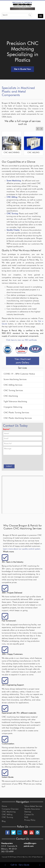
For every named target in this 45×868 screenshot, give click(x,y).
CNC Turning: (13, 214)
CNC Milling (7, 815)
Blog (4, 821)
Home (4, 806)
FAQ (26, 817)
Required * (7, 429)
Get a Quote (24, 865)
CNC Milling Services (13, 385)
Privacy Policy (30, 820)
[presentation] (17, 460)
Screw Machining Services (15, 379)
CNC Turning (7, 817)
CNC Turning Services (13, 390)
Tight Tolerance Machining (15, 401)
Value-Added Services (33, 806)
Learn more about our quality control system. (22, 549)
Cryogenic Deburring (13, 407)
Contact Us (29, 815)
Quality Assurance (32, 809)
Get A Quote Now (22, 69)
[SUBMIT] (9, 466)
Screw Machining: (14, 181)
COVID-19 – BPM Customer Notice (19, 374)
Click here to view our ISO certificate (21, 340)
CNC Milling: (12, 197)
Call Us (14, 865)
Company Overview (10, 809)
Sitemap (28, 812)
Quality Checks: (13, 230)
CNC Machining (11, 396)
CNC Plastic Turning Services (16, 413)
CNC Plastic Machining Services (18, 418)
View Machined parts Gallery (23, 361)
